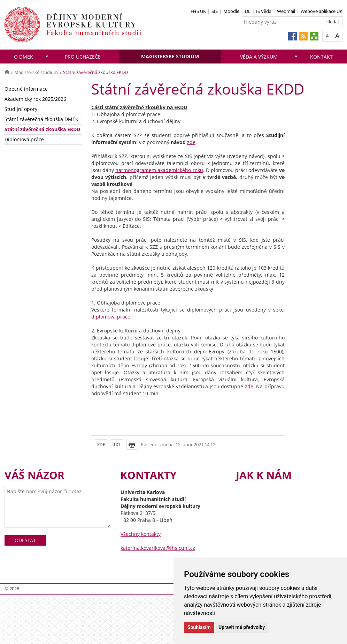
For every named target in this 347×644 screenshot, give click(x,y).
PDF (101, 445)
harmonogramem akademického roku (159, 170)
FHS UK (198, 11)
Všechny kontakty (141, 534)
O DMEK (24, 57)
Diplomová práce (24, 139)
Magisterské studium (170, 56)
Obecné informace (26, 89)
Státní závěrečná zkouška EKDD (42, 129)
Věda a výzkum (259, 57)
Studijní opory (21, 109)
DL (248, 11)
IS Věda (264, 11)
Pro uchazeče (83, 57)
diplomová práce (111, 317)
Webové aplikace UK (322, 11)
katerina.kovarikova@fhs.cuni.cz (158, 548)
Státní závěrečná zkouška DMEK (41, 119)
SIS (215, 11)
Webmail (286, 11)
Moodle (231, 11)
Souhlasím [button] (199, 627)
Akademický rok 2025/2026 (35, 99)
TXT (117, 445)
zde (191, 142)
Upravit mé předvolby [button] (242, 627)
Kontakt (321, 57)
